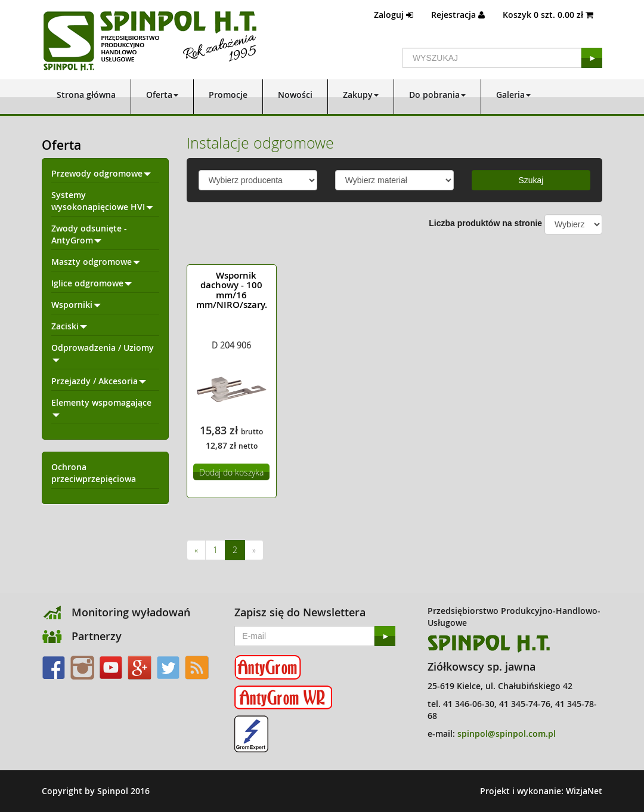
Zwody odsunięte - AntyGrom (89, 234)
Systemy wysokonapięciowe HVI (102, 201)
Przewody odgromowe (101, 173)
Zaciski (69, 326)
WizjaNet (584, 791)
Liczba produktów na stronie (485, 223)
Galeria (513, 95)
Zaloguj (394, 15)
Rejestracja (458, 15)
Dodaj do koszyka (231, 472)
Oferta (162, 95)
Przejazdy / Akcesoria (99, 381)
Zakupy (361, 95)
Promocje (228, 95)
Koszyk (548, 15)
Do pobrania (437, 95)
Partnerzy (97, 636)
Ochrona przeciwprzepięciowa (94, 473)
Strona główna (86, 95)
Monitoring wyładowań (131, 612)
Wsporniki (76, 305)
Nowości (295, 95)
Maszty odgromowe (96, 262)
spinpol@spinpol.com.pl (507, 734)
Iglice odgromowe (92, 283)
